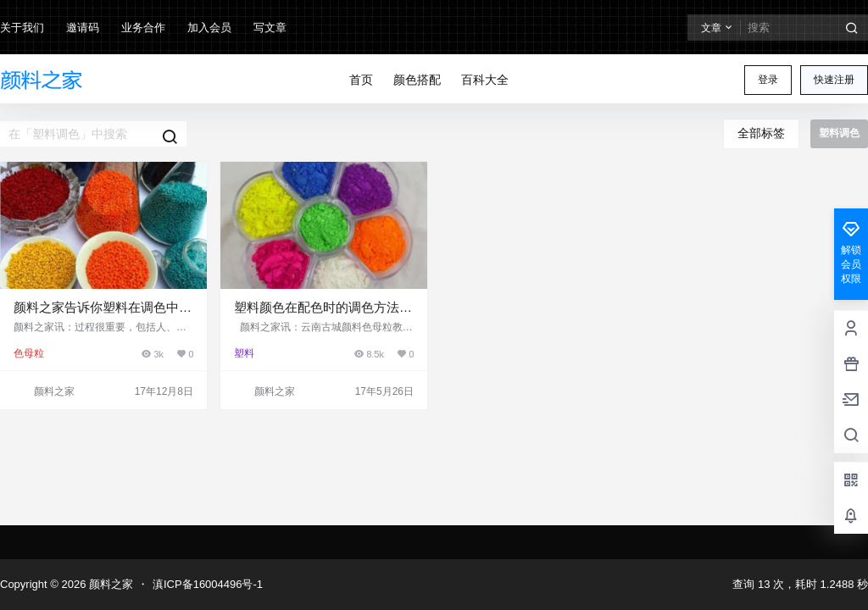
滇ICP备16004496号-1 (208, 584)
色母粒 (29, 353)
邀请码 (83, 28)
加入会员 (209, 28)
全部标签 (761, 133)
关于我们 (22, 28)
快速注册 (834, 80)
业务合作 (143, 28)
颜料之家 (109, 584)
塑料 (244, 353)
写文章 (270, 28)
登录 (768, 80)
